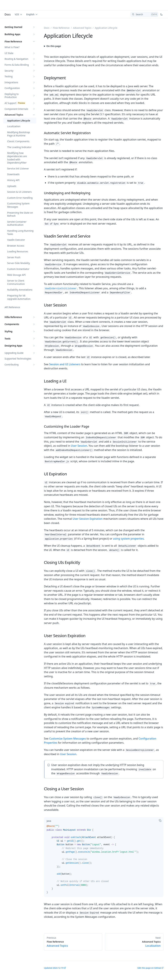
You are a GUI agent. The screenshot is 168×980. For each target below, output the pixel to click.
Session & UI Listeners (19, 192)
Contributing (12, 365)
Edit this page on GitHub (149, 968)
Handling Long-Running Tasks (20, 232)
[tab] (49, 821)
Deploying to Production (12, 96)
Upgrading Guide (14, 353)
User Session (79, 446)
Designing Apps (13, 346)
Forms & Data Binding (17, 65)
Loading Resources (18, 251)
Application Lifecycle (19, 121)
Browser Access (16, 246)
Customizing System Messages (18, 205)
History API (13, 180)
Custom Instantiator (18, 269)
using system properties (128, 539)
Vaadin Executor (16, 240)
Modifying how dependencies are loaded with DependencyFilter (17, 158)
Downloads (13, 174)
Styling (9, 331)
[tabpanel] (104, 861)
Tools (8, 339)
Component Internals (16, 109)
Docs (8, 14)
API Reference (12, 307)
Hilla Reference (13, 317)
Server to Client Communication (16, 282)
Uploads (12, 186)
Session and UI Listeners (65, 364)
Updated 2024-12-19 (54, 968)
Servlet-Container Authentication (17, 223)
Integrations (11, 82)
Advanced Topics (14, 115)
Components (12, 324)
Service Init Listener (18, 169)
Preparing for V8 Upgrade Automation (19, 297)
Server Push (14, 257)
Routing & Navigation (16, 59)
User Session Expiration (88, 519)
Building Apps (12, 34)
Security (9, 71)
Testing (9, 76)
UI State (9, 53)
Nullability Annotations (20, 290)
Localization (14, 126)
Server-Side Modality (19, 263)
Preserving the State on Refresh (20, 214)
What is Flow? (12, 47)
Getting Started (13, 27)
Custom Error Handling (20, 198)
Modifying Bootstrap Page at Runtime (19, 134)
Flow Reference (13, 41)
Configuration (12, 88)
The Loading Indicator (19, 147)
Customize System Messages (68, 739)
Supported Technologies (18, 359)
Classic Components (18, 141)
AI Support (10, 103)
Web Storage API (16, 275)
